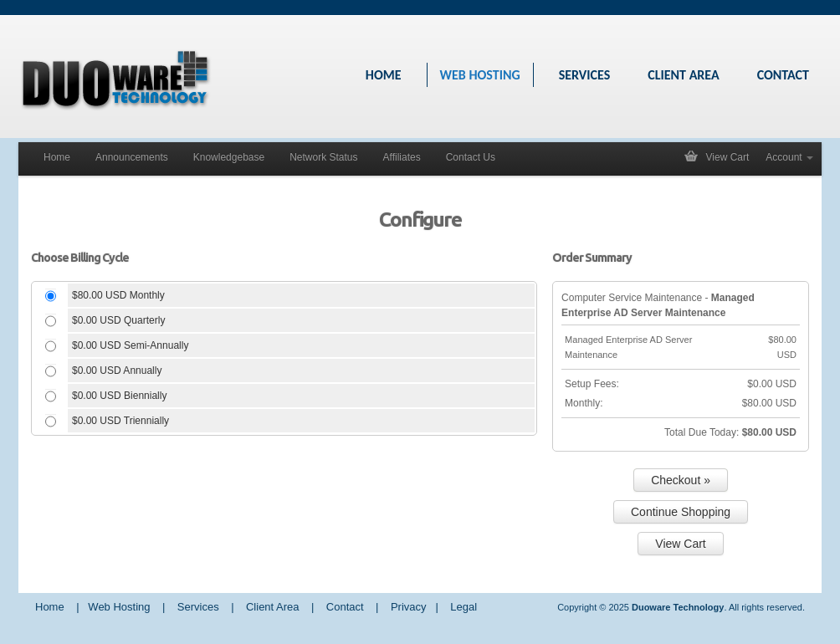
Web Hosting (119, 607)
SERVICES (585, 75)
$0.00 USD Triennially (120, 421)
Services (198, 607)
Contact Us (471, 157)
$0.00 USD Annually (117, 371)
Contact (345, 607)
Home (57, 157)
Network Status (323, 157)
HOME (384, 75)
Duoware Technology (678, 607)
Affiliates (402, 157)
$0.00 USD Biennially (119, 396)
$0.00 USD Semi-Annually (130, 345)
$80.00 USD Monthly (118, 295)
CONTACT (783, 75)
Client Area (273, 607)
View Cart (728, 157)
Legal (464, 607)
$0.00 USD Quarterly (118, 320)
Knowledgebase (229, 157)
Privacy (409, 607)
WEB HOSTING (480, 75)
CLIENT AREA (683, 75)
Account (789, 157)
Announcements (132, 157)
